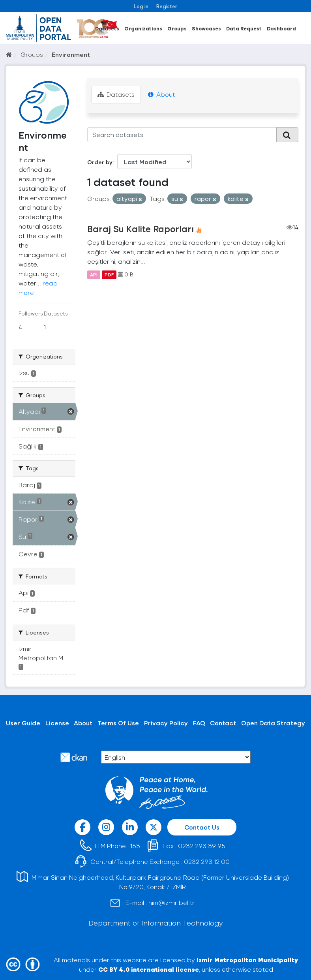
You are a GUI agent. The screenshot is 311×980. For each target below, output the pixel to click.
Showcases (206, 28)
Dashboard (281, 28)
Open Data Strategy (273, 723)
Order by (100, 162)
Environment (71, 54)
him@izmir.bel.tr (171, 902)
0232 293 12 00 (207, 861)
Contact (223, 723)
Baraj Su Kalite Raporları (141, 229)
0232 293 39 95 (202, 846)
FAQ (199, 723)
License (57, 723)
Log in (141, 6)
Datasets (107, 28)
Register (167, 6)
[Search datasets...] (182, 135)
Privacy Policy (166, 723)
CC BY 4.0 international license (149, 969)
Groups (177, 28)
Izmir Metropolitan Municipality (247, 960)
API (94, 274)
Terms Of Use (118, 723)
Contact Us (202, 827)
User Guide (23, 723)
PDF (109, 274)
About (161, 94)
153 (135, 846)
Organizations (143, 28)
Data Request (244, 28)
